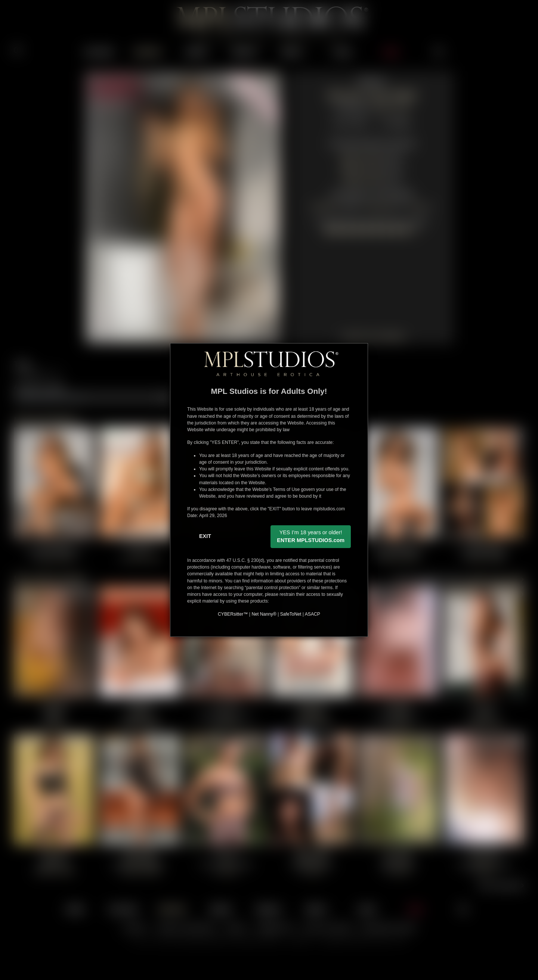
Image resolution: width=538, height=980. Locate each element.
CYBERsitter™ (233, 614)
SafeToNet (291, 614)
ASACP (313, 614)
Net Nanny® (264, 614)
